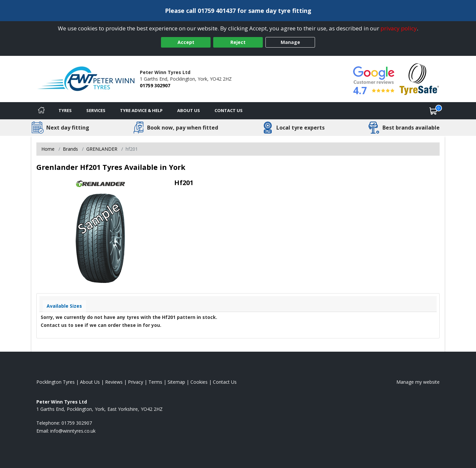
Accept (186, 42)
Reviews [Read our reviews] (114, 382)
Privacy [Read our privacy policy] (136, 382)
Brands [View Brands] (70, 149)
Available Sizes (64, 306)
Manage (290, 42)
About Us (189, 110)
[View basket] (433, 111)
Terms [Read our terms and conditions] (155, 382)
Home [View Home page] (48, 149)
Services (96, 110)
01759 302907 (155, 85)
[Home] (41, 111)
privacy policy (399, 28)
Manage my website (418, 382)
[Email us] (73, 431)
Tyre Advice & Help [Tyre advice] (141, 110)
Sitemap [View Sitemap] (176, 382)
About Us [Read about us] (90, 382)
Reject (238, 42)
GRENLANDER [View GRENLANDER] (102, 149)
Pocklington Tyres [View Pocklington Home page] (56, 382)
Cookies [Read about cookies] (199, 382)
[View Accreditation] (419, 78)
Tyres (65, 110)
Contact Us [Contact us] (229, 110)
